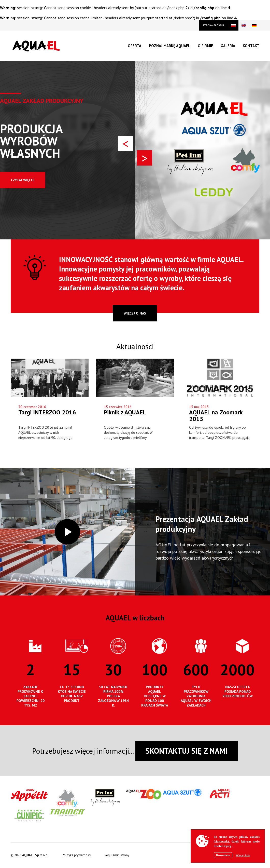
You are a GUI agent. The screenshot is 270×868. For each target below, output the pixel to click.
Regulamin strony (117, 855)
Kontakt (251, 46)
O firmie (205, 46)
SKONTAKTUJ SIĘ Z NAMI (187, 751)
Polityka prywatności (76, 855)
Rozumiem (223, 855)
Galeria (228, 46)
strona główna (213, 25)
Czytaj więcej (23, 180)
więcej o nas (135, 313)
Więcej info (243, 855)
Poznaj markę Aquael (169, 46)
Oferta (134, 46)
